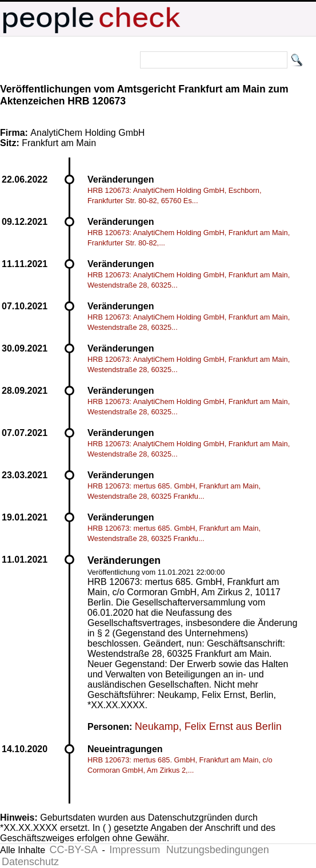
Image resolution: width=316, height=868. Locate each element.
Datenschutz (30, 862)
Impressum (135, 850)
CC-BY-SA (74, 850)
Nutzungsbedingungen (218, 850)
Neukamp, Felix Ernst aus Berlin (208, 726)
